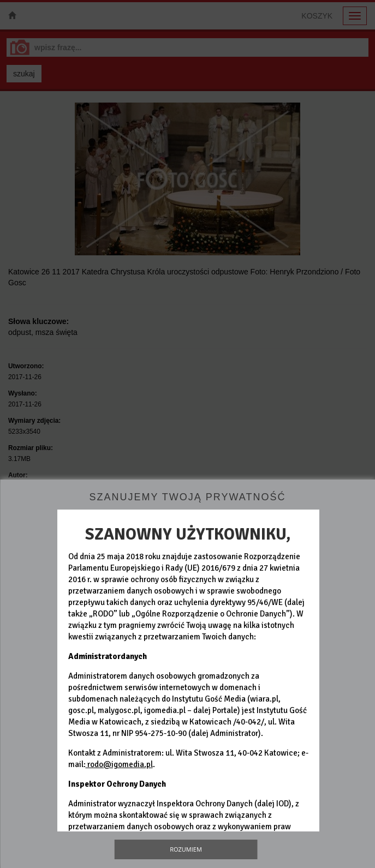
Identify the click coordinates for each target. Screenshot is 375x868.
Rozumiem (186, 849)
